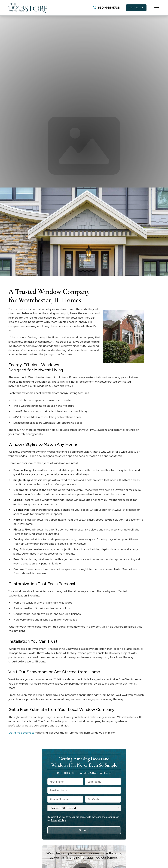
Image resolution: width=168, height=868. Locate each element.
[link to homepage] (28, 8)
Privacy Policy (58, 820)
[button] (153, 8)
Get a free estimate (21, 733)
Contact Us (136, 8)
